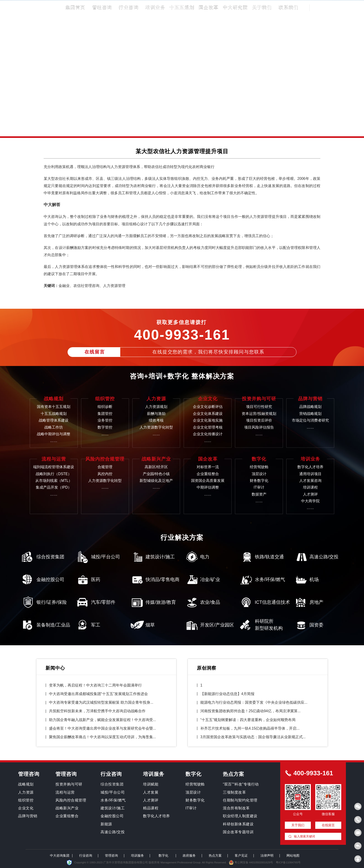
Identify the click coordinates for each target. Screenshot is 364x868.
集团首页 (75, 8)
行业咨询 (129, 8)
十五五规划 (182, 8)
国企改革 (209, 8)
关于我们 (262, 8)
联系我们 (289, 8)
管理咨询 (102, 8)
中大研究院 (235, 8)
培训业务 (155, 8)
